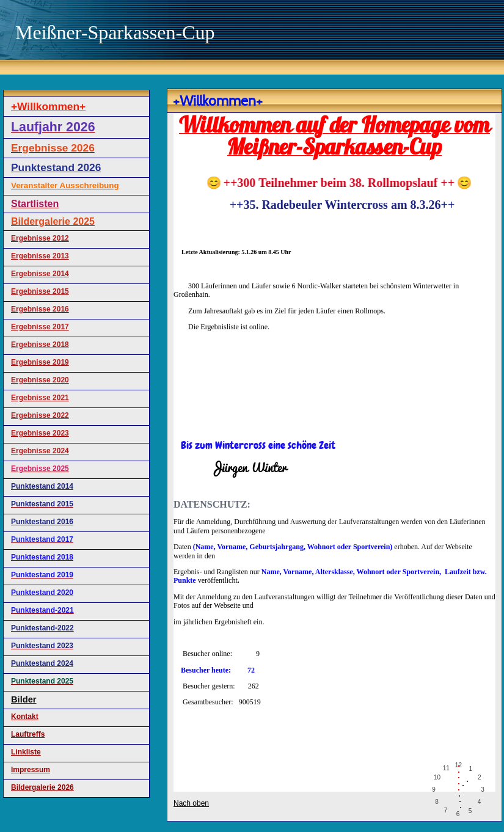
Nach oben (191, 803)
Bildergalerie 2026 (42, 787)
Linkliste (26, 752)
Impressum (31, 770)
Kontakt (25, 717)
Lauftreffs (28, 734)
